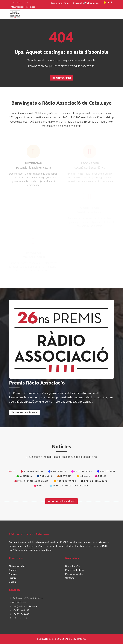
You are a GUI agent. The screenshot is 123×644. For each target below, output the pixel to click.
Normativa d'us (73, 566)
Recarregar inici (62, 78)
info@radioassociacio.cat (23, 607)
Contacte (70, 578)
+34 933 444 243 (19, 610)
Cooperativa (56, 3)
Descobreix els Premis (24, 412)
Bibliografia (78, 3)
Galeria (12, 582)
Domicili (67, 3)
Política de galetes (74, 574)
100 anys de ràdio (18, 566)
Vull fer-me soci (93, 3)
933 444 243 (18, 2)
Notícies (13, 574)
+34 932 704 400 (19, 614)
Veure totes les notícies (61, 501)
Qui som (13, 570)
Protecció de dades (75, 570)
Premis (12, 578)
